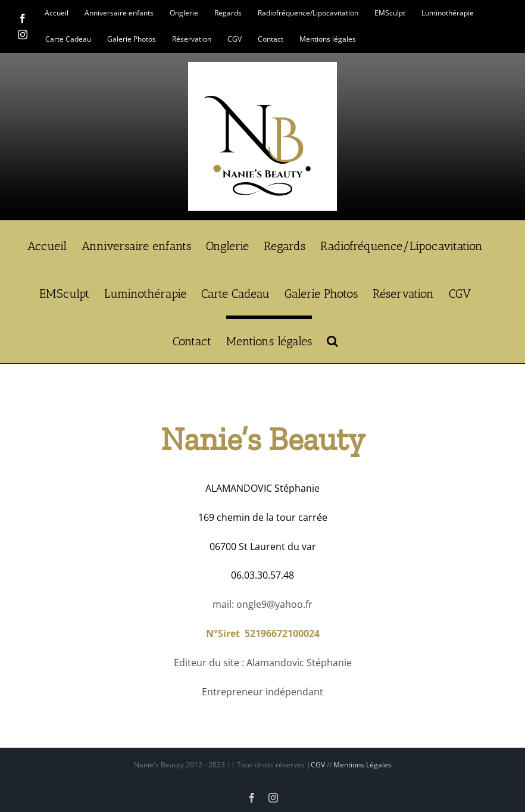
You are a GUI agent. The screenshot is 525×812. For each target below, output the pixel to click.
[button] (332, 339)
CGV (318, 765)
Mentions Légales (362, 765)
